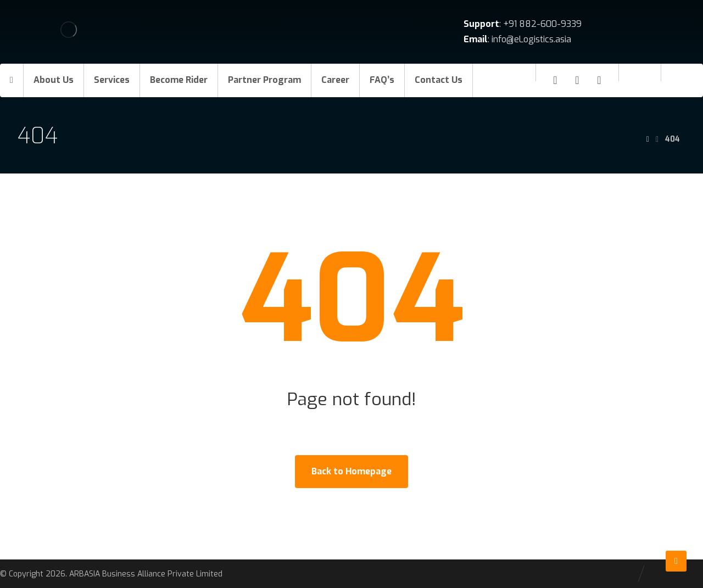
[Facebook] (555, 80)
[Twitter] (599, 80)
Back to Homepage (351, 471)
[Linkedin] (577, 80)
